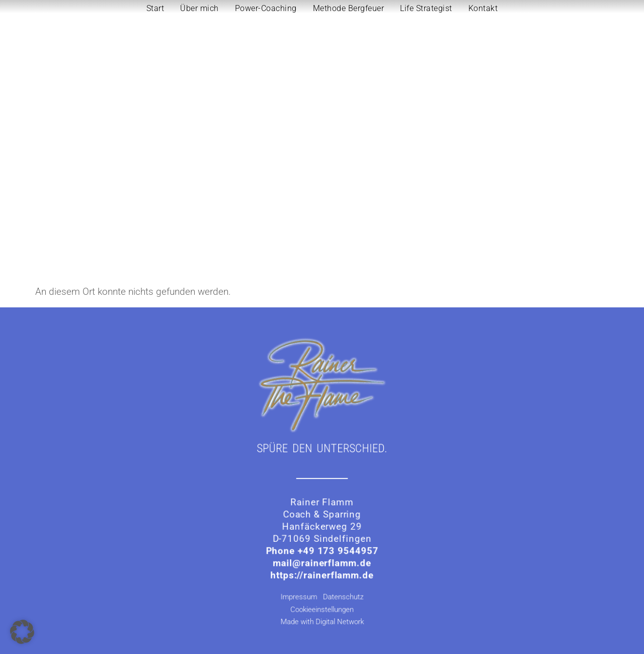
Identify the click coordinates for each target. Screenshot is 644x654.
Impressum (303, 592)
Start (155, 8)
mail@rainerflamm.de (322, 560)
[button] (22, 632)
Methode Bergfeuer (349, 8)
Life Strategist (426, 8)
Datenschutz (342, 592)
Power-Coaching (266, 8)
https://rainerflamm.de (322, 571)
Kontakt (483, 8)
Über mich (199, 8)
